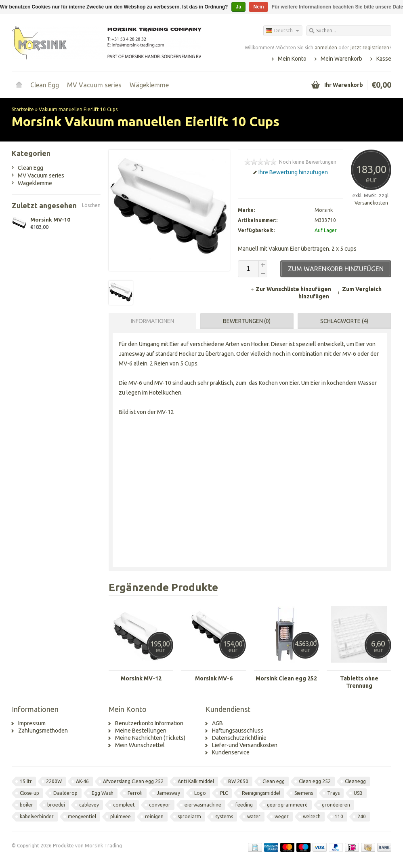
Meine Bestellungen (141, 731)
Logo (200, 793)
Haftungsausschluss (238, 731)
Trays (333, 793)
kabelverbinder (37, 816)
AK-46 (82, 781)
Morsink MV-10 (50, 220)
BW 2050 (238, 781)
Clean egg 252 (315, 781)
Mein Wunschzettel (140, 745)
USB (358, 793)
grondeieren (336, 805)
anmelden (326, 48)
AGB (217, 723)
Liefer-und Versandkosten (245, 745)
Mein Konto (292, 59)
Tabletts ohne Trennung (359, 682)
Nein (258, 7)
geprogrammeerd (287, 805)
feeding (244, 805)
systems (224, 816)
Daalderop (65, 793)
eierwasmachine (203, 805)
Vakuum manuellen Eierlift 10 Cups (78, 109)
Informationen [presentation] (152, 321)
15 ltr (26, 781)
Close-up (29, 793)
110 (339, 816)
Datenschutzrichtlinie (239, 738)
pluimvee (121, 816)
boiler (26, 805)
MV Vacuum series (94, 85)
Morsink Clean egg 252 (286, 678)
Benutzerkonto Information (149, 723)
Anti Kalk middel (196, 781)
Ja (238, 7)
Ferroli (135, 793)
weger (282, 816)
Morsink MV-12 (141, 678)
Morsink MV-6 (214, 678)
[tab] (150, 321)
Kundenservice (231, 752)
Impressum (32, 723)
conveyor (160, 805)
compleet (124, 805)
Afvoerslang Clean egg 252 (133, 781)
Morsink (324, 210)
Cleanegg (355, 781)
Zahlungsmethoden (43, 731)
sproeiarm (189, 816)
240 (362, 816)
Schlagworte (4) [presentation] (344, 321)
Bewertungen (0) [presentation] (247, 321)
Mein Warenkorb (341, 59)
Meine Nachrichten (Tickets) (150, 738)
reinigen (154, 816)
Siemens (304, 793)
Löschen (91, 205)
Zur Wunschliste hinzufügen (291, 289)
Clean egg (274, 781)
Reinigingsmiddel (261, 793)
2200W (54, 781)
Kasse (384, 59)
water (254, 816)
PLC (224, 793)
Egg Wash (103, 793)
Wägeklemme (149, 85)
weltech (312, 816)
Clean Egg (45, 85)
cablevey (89, 805)
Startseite (19, 85)
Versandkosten (371, 203)
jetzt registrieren (370, 48)
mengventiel (82, 816)
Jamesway (168, 793)
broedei (56, 805)
